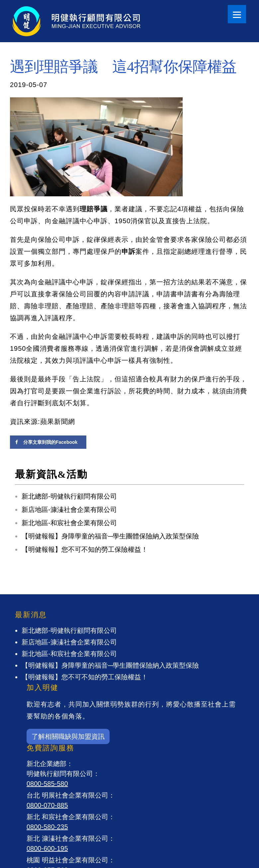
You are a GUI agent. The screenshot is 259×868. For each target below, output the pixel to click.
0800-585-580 (47, 784)
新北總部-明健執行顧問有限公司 (69, 496)
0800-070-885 (47, 805)
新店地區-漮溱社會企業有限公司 (69, 510)
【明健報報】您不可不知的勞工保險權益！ (85, 549)
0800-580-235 (47, 827)
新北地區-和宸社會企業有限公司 (69, 523)
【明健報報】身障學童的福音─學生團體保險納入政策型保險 (110, 536)
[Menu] (237, 14)
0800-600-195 (47, 848)
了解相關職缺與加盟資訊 (68, 736)
